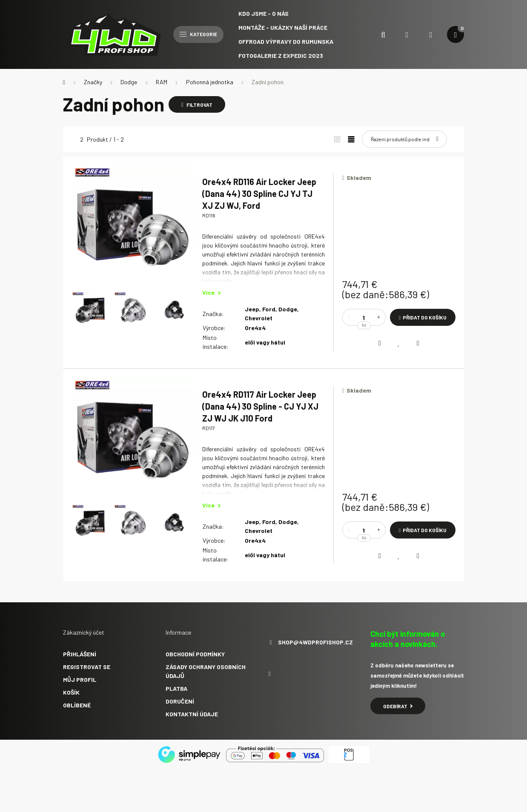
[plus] (379, 317)
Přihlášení (80, 654)
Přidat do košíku (425, 317)
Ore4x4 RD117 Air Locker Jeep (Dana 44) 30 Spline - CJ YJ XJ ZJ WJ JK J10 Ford (260, 406)
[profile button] (431, 34)
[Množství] (364, 317)
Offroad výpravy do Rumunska (286, 41)
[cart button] (455, 34)
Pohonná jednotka (210, 82)
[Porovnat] (380, 343)
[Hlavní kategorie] (64, 82)
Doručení (180, 701)
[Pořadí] (404, 139)
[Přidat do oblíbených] (399, 343)
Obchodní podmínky (195, 654)
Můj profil (80, 680)
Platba (176, 688)
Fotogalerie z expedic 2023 (281, 56)
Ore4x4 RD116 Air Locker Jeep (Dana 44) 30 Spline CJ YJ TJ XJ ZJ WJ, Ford (259, 194)
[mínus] (349, 317)
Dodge (129, 82)
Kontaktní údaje (192, 714)
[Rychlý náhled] (418, 343)
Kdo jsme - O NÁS (263, 13)
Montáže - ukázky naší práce (283, 27)
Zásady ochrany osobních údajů (206, 671)
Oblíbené (77, 705)
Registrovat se (87, 667)
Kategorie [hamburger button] (198, 34)
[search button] (383, 34)
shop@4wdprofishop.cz (315, 642)
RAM (162, 82)
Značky (93, 82)
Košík (71, 692)
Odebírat (398, 706)
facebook (269, 674)
